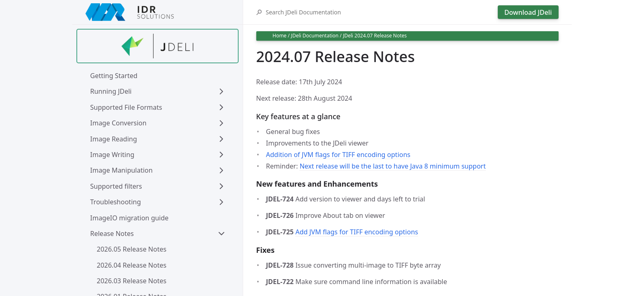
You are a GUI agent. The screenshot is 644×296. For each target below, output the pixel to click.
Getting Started (114, 76)
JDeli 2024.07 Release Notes (375, 36)
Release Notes (112, 234)
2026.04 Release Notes (132, 265)
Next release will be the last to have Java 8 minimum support (392, 166)
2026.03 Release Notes (132, 281)
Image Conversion (118, 123)
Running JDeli (111, 91)
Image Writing (112, 155)
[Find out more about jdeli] (158, 46)
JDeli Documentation (315, 36)
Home (280, 36)
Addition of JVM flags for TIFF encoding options (338, 155)
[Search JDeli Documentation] (380, 12)
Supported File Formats (126, 107)
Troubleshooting (116, 202)
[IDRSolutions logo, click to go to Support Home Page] (158, 12)
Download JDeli (528, 12)
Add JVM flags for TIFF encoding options (357, 232)
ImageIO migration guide (130, 218)
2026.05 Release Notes (132, 249)
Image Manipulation (122, 170)
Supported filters (116, 186)
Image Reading (114, 139)
